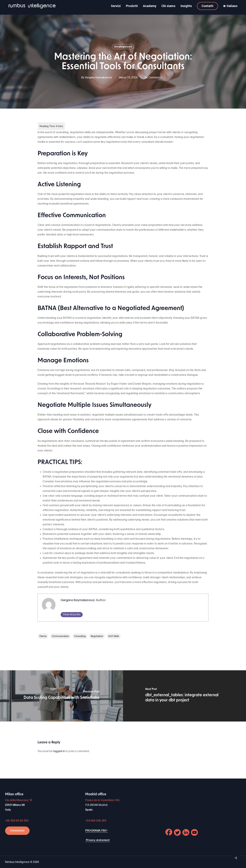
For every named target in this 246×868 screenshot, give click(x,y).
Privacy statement (98, 840)
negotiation (97, 636)
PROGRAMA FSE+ (97, 831)
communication (60, 636)
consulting (80, 636)
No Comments (153, 77)
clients (43, 636)
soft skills (114, 636)
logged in (59, 751)
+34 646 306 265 (96, 821)
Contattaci (17, 831)
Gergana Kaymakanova (98, 77)
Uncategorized (123, 47)
